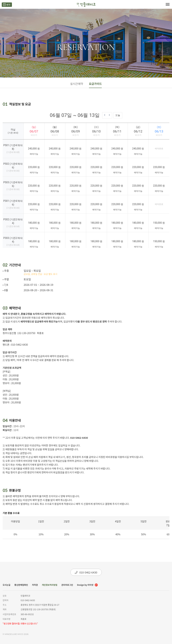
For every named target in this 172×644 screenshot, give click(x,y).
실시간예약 (77, 84)
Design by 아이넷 (87, 585)
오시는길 (6, 585)
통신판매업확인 (21, 585)
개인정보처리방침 (50, 585)
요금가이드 (95, 84)
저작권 (35, 585)
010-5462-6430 (86, 572)
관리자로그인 (67, 585)
